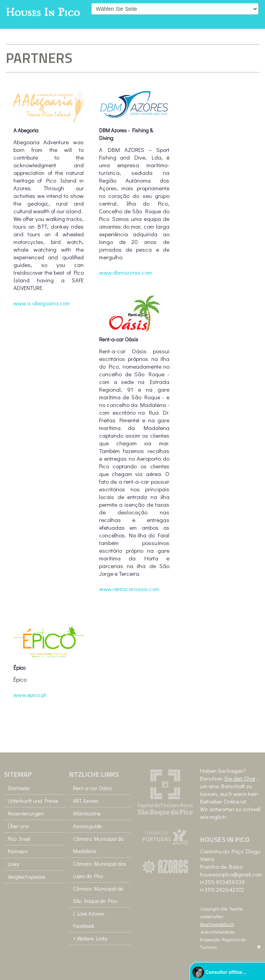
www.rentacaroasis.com (129, 589)
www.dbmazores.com (126, 272)
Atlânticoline (87, 813)
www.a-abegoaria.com (42, 303)
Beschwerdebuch (217, 924)
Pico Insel (19, 839)
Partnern (18, 851)
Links (13, 864)
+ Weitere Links (90, 938)
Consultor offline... (226, 972)
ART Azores (86, 801)
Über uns (18, 826)
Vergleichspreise (26, 877)
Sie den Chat (240, 778)
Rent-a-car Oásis (93, 788)
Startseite (19, 788)
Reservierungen (26, 813)
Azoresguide (87, 826)
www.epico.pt (30, 695)
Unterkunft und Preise (33, 801)
